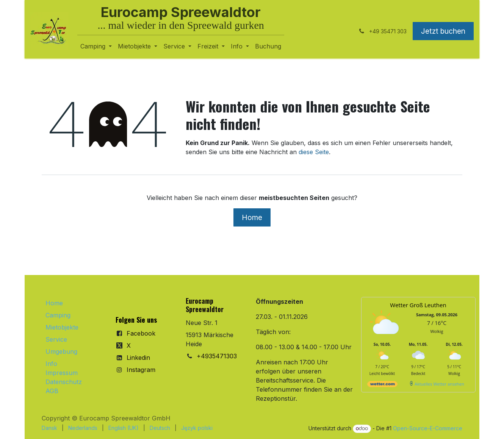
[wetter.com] (382, 385)
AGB (52, 391)
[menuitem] (96, 46)
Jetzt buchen (443, 31)
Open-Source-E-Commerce (428, 428)
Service (56, 339)
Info (51, 364)
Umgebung (61, 352)
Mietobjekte (62, 327)
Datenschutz (64, 382)
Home (252, 217)
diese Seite (314, 152)
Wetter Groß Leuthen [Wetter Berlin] (418, 305)
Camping (58, 315)
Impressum (62, 373)
